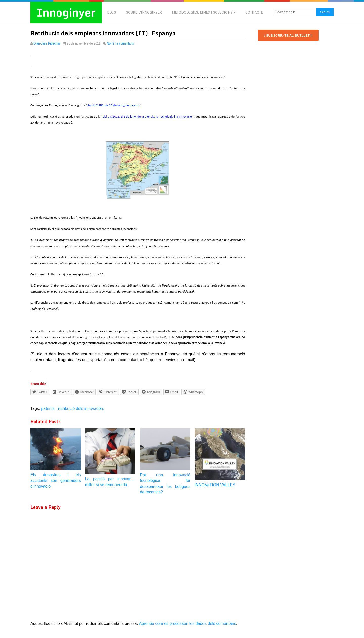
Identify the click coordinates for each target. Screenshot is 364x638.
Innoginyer (66, 12)
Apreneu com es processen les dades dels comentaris (188, 623)
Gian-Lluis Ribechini (47, 43)
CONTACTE (254, 12)
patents (48, 409)
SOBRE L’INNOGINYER (144, 12)
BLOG (112, 12)
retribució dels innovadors (81, 409)
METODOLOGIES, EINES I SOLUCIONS (202, 12)
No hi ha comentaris (120, 43)
